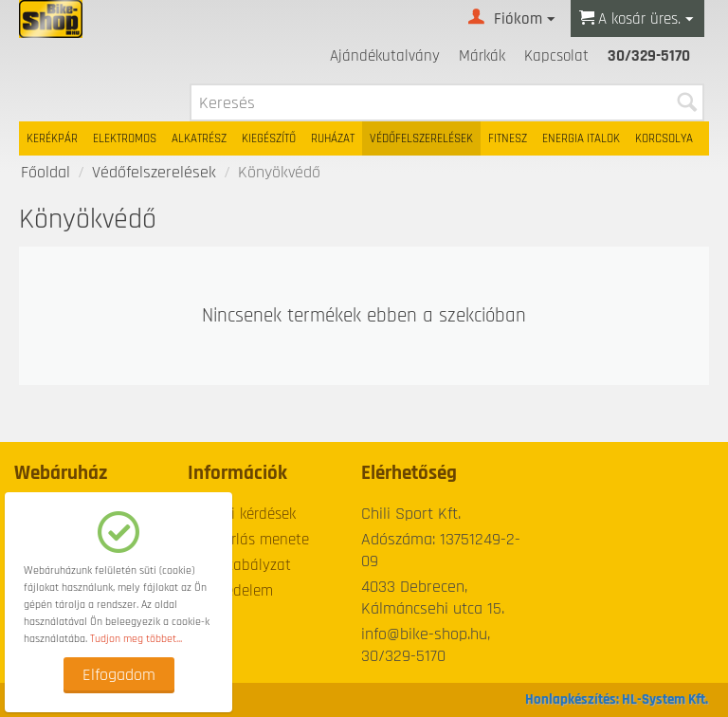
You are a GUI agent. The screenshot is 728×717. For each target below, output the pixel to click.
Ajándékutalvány (385, 56)
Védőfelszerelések (421, 138)
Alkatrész (199, 138)
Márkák (482, 56)
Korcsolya (664, 138)
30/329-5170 (649, 56)
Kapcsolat (556, 56)
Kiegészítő (269, 138)
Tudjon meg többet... (136, 639)
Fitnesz (508, 138)
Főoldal (45, 172)
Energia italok (581, 138)
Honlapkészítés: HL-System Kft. (617, 699)
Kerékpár (52, 138)
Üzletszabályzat (239, 565)
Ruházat (333, 138)
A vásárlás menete (248, 540)
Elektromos (125, 138)
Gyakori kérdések (242, 514)
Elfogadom (119, 675)
